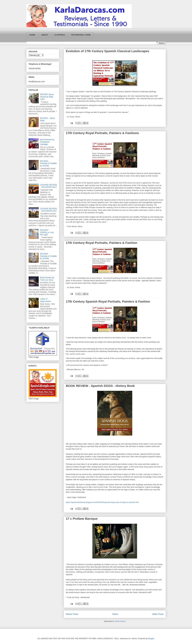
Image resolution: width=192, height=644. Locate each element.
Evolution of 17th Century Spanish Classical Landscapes (108, 51)
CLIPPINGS (60, 35)
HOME (32, 35)
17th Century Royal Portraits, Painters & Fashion (102, 243)
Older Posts (158, 614)
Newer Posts (72, 614)
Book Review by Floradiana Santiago (47, 142)
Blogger (151, 638)
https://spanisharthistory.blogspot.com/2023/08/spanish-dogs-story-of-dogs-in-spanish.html (102, 502)
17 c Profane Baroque (82, 519)
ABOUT (45, 35)
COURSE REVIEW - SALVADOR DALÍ (48, 186)
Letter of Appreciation (46, 300)
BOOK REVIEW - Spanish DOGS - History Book (100, 386)
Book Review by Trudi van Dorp (47, 279)
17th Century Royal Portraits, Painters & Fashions (102, 133)
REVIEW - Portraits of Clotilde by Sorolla (48, 163)
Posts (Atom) (120, 621)
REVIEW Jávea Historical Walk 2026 (47, 97)
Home (115, 614)
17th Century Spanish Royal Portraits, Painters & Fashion (108, 302)
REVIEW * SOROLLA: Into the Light (47, 232)
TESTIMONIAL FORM (81, 35)
